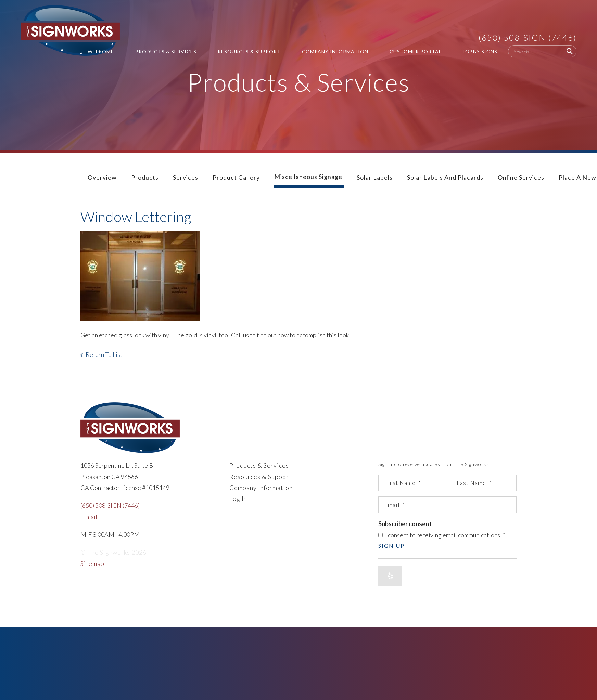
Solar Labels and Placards (445, 177)
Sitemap (92, 563)
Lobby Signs (480, 51)
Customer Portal (416, 51)
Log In (238, 498)
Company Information (335, 51)
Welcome (101, 51)
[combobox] (542, 51)
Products (145, 177)
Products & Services (166, 51)
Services (186, 177)
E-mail (89, 517)
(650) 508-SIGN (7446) (528, 37)
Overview (102, 177)
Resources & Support (249, 51)
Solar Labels (375, 177)
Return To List (104, 354)
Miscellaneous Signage (308, 177)
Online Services (521, 177)
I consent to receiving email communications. (442, 535)
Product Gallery (236, 177)
